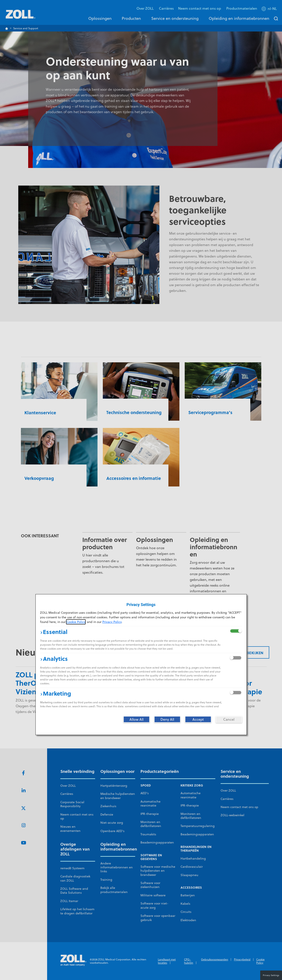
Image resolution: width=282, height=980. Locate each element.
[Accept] (198, 719)
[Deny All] (167, 719)
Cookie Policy (76, 622)
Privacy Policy (112, 622)
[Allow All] (136, 719)
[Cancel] (229, 719)
